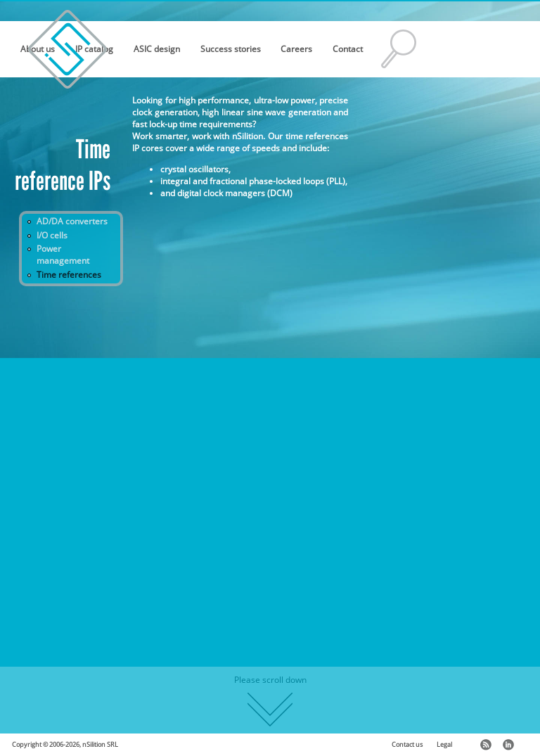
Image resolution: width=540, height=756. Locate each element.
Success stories (231, 49)
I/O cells (52, 235)
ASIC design (157, 49)
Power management (63, 255)
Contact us (407, 745)
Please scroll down (270, 700)
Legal (444, 745)
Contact (348, 49)
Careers (296, 49)
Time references (69, 275)
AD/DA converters (72, 221)
